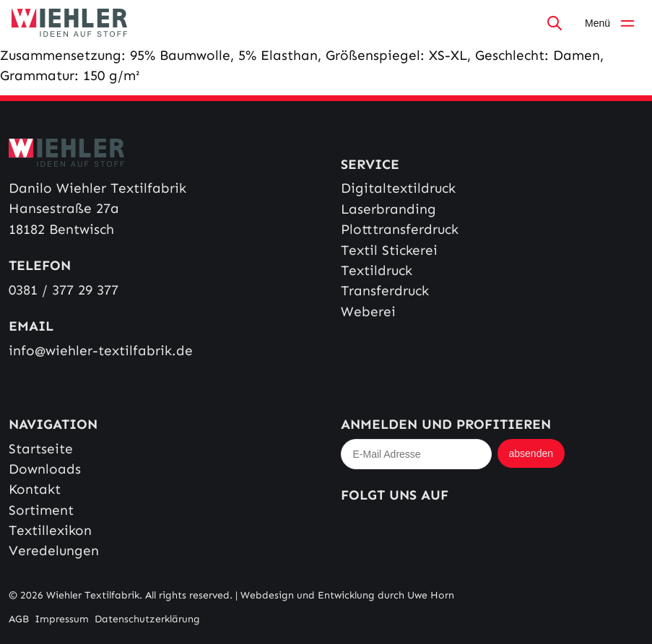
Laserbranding (388, 209)
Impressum (62, 619)
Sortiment (41, 510)
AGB (19, 619)
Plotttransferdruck (400, 229)
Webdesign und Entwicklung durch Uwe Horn (347, 595)
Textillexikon (50, 530)
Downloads (45, 469)
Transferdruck (385, 291)
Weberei (368, 312)
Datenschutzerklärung (147, 619)
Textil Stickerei (389, 250)
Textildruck (377, 270)
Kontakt (35, 489)
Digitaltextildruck (398, 188)
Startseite (41, 449)
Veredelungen (54, 551)
